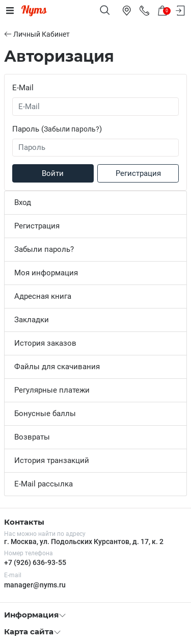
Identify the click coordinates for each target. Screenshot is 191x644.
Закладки (32, 320)
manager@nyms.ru (35, 585)
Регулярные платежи (52, 390)
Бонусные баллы (45, 414)
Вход (23, 202)
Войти (53, 173)
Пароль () (57, 129)
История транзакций (52, 460)
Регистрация (138, 173)
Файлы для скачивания (57, 367)
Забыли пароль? (72, 129)
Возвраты (32, 437)
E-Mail (23, 88)
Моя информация (46, 273)
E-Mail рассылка (44, 484)
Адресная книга (43, 296)
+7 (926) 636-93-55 (35, 562)
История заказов (45, 343)
